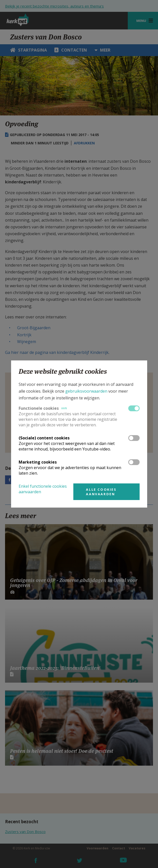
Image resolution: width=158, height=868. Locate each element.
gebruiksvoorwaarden (86, 391)
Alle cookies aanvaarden (101, 492)
